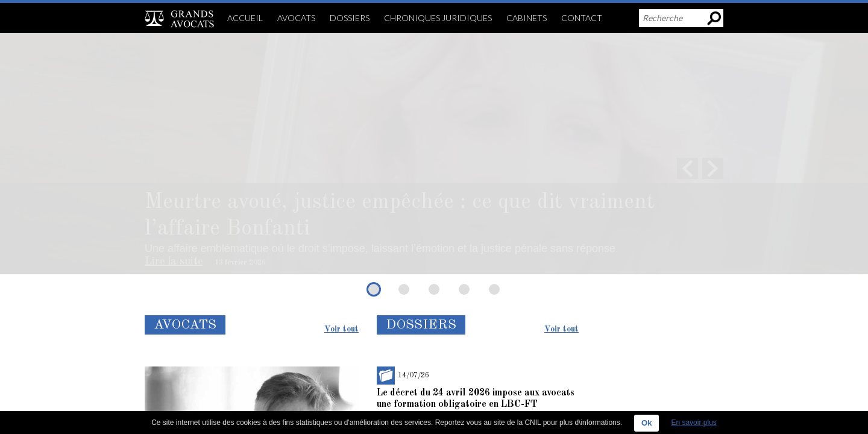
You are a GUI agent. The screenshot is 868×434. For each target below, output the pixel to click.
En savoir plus (693, 423)
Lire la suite (174, 262)
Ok (646, 423)
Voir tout (341, 329)
